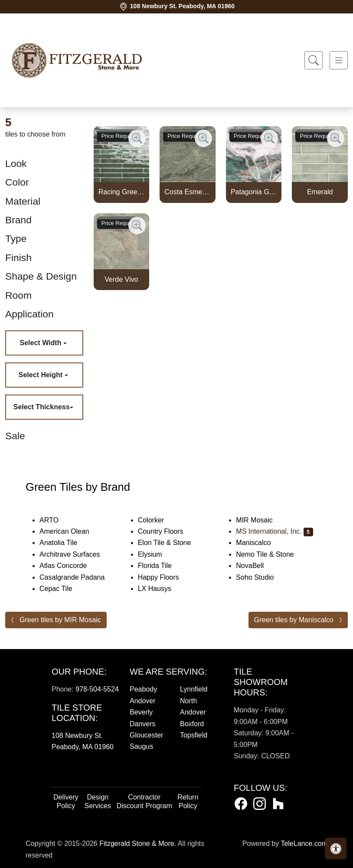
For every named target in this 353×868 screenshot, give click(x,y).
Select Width (42, 343)
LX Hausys (160, 589)
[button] (336, 848)
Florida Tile (161, 566)
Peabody (143, 689)
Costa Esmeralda (187, 192)
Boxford (192, 724)
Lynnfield (194, 689)
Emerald (320, 192)
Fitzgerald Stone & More (137, 844)
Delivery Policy (66, 801)
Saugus (141, 746)
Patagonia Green (254, 192)
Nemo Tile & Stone (273, 554)
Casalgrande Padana (79, 577)
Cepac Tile (63, 589)
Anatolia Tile (64, 543)
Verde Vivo (121, 279)
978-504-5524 (97, 689)
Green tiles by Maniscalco (294, 620)
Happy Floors (166, 577)
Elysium (156, 554)
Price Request (119, 136)
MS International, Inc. (274, 531)
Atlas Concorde (69, 566)
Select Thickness (42, 407)
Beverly (141, 712)
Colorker (157, 520)
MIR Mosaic (261, 520)
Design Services (98, 801)
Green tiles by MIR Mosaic (60, 620)
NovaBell (255, 566)
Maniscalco (260, 543)
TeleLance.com (304, 844)
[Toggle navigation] (339, 60)
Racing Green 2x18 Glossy (121, 192)
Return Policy (188, 801)
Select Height (42, 375)
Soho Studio (262, 577)
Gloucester (146, 735)
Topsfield (194, 735)
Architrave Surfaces (77, 554)
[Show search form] (314, 60)
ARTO (58, 520)
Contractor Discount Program (144, 801)
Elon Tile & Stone (172, 543)
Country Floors (168, 531)
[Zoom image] (137, 138)
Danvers (143, 724)
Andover (143, 701)
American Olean (72, 531)
